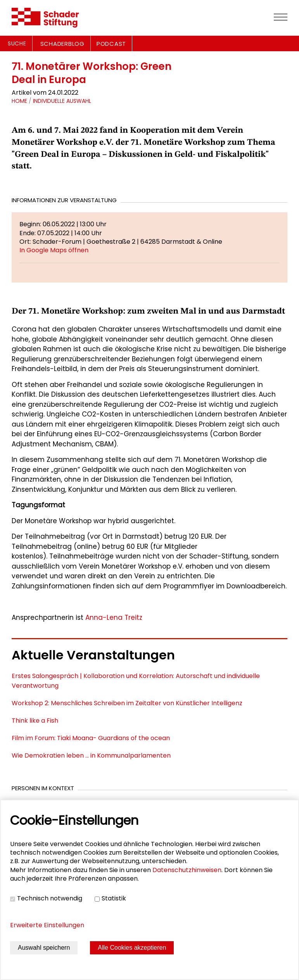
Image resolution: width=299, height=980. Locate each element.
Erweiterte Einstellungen (47, 925)
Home (19, 101)
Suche (17, 43)
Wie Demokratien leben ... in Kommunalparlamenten (91, 755)
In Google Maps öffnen (54, 250)
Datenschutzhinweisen (187, 870)
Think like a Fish (35, 721)
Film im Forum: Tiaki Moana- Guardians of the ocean (91, 738)
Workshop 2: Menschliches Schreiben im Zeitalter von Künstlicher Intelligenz (127, 703)
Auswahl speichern (44, 948)
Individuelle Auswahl (62, 101)
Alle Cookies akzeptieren (132, 948)
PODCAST (111, 44)
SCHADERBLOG (62, 44)
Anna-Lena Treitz (114, 617)
